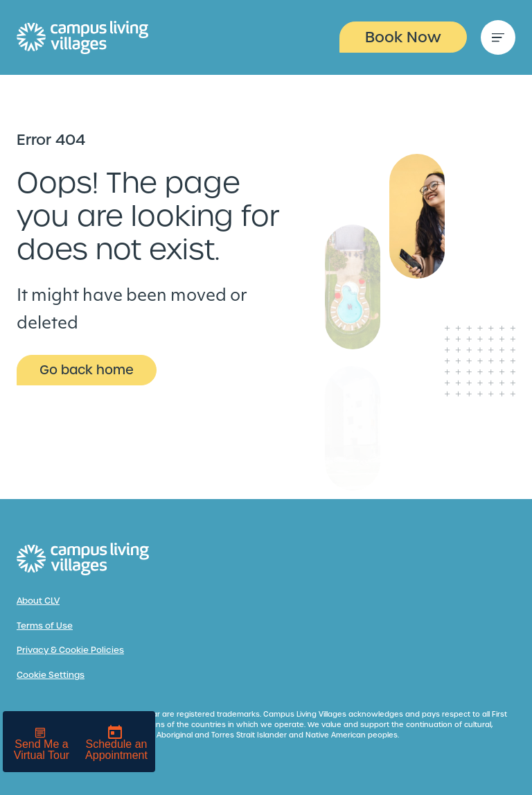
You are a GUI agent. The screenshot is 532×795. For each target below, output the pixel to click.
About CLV (38, 601)
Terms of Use (45, 626)
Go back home (87, 370)
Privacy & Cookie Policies (70, 650)
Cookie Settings (51, 675)
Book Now (403, 37)
